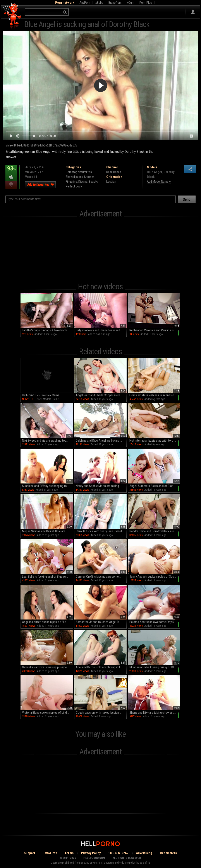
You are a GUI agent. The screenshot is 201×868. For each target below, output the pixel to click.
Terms (69, 853)
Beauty (93, 182)
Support (29, 853)
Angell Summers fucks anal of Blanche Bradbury (155, 486)
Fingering (71, 182)
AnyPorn (85, 3)
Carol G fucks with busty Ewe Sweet (99, 531)
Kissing (83, 182)
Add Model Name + (159, 182)
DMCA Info (50, 853)
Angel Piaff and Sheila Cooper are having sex (101, 395)
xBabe (99, 3)
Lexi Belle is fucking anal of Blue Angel (46, 577)
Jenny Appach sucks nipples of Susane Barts (155, 577)
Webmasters (168, 853)
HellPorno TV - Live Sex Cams (41, 395)
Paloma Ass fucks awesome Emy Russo (155, 622)
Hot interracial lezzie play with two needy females (155, 441)
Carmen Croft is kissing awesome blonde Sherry (101, 577)
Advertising (144, 853)
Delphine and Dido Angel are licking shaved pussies (101, 441)
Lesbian (111, 182)
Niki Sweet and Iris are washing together (47, 441)
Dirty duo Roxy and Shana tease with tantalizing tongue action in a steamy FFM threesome (101, 330)
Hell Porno (12, 16)
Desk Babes (114, 172)
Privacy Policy (91, 853)
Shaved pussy (74, 177)
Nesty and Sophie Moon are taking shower (101, 486)
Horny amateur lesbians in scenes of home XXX (155, 395)
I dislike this (11, 185)
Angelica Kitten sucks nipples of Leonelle (47, 622)
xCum (131, 3)
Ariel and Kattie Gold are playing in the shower (101, 667)
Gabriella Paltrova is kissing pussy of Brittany (47, 667)
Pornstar (71, 172)
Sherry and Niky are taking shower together (155, 713)
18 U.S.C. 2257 (118, 853)
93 (11, 172)
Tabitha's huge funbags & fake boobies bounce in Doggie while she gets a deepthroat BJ (47, 330)
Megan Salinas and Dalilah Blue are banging (47, 531)
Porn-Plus (146, 3)
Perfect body (74, 186)
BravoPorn (115, 3)
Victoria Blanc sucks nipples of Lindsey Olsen (47, 713)
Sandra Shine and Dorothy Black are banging (155, 531)
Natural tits (85, 172)
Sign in (193, 12)
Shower (89, 177)
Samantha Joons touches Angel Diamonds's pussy (101, 622)
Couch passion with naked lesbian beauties (101, 713)
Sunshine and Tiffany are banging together (47, 486)
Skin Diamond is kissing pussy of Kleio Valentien (155, 667)
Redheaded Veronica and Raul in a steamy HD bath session (155, 330)
